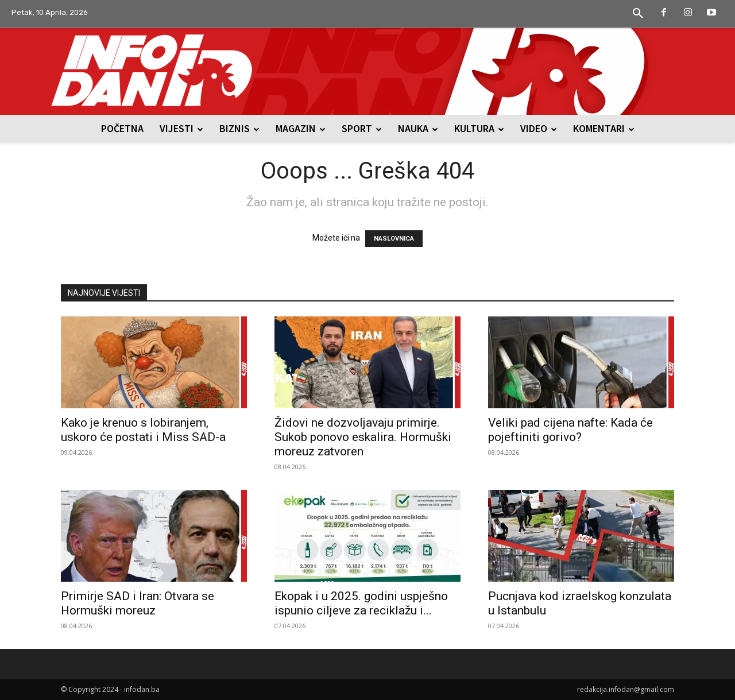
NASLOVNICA (394, 239)
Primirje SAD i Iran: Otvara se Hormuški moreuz (138, 603)
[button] (638, 14)
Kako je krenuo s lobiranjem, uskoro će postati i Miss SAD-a (143, 430)
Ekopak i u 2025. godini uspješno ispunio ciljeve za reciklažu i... (361, 603)
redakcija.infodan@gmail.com (626, 689)
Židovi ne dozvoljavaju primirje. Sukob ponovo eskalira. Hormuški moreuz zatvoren (363, 437)
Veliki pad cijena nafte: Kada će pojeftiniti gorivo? (570, 430)
